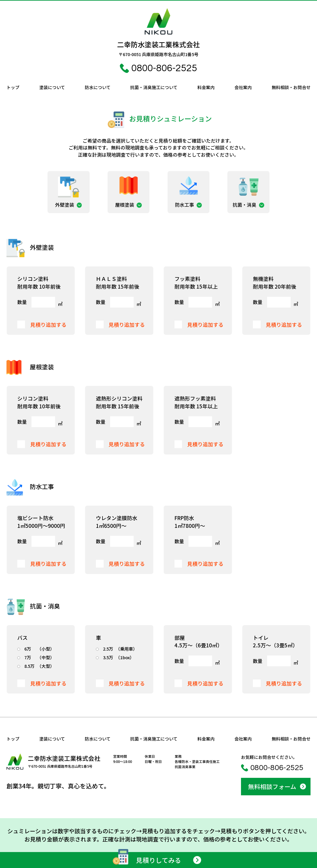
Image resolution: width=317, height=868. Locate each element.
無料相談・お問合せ (291, 87)
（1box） (115, 657)
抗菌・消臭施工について (154, 87)
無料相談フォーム (272, 786)
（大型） (36, 666)
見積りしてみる (146, 859)
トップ (13, 87)
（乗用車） (117, 649)
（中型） (36, 657)
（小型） (36, 649)
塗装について (52, 87)
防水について (98, 87)
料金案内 (206, 87)
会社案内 (243, 87)
